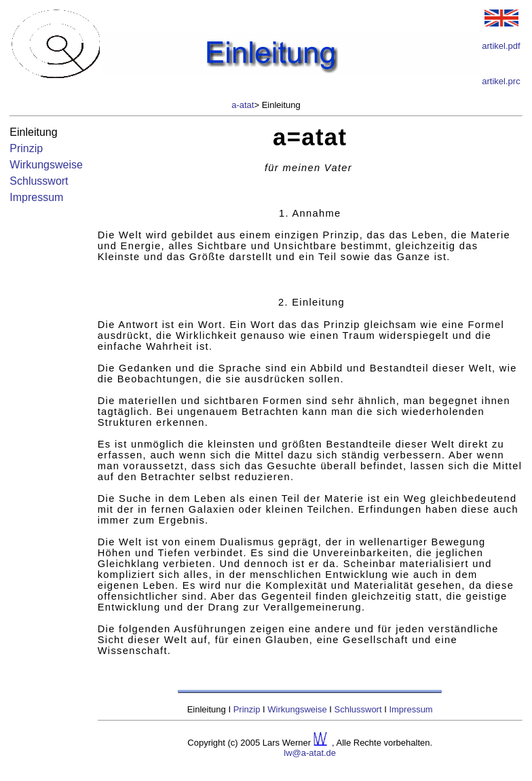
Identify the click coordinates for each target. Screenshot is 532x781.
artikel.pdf (501, 46)
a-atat (243, 105)
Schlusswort (39, 181)
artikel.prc (501, 81)
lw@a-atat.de (310, 753)
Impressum (36, 197)
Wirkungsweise (46, 165)
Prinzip (26, 148)
